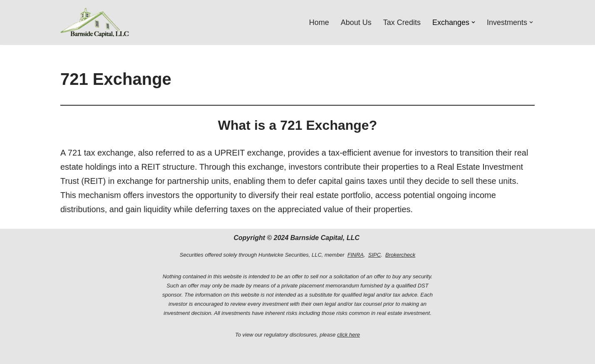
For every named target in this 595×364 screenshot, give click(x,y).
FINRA (356, 255)
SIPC (374, 255)
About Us (356, 22)
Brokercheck (400, 255)
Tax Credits (402, 22)
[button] (473, 22)
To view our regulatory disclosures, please (297, 335)
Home (319, 22)
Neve (68, 353)
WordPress (135, 353)
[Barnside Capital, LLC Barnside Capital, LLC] (95, 22)
